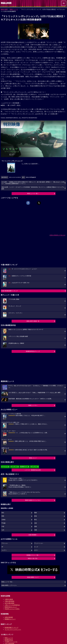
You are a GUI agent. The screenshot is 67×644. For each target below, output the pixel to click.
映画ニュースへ (33, 405)
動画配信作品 (9, 640)
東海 (35, 516)
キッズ (36, 547)
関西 (3, 516)
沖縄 (35, 530)
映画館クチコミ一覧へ (33, 555)
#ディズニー (34, 467)
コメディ (4, 550)
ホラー (36, 550)
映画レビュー (33, 458)
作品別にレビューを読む (12, 609)
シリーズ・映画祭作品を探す (33, 470)
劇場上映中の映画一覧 (33, 321)
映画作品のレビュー (11, 607)
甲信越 (3, 523)
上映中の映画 (9, 599)
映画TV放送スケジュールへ (33, 500)
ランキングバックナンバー (13, 630)
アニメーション (39, 543)
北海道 (3, 520)
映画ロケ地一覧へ (33, 558)
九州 (3, 530)
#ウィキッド (14, 467)
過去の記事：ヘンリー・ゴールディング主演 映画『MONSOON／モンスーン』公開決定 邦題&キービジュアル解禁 (33, 188)
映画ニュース (14, 9)
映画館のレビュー (10, 619)
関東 (35, 513)
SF (2, 547)
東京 (3, 513)
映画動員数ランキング (12, 628)
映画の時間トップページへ (9, 585)
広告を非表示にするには (57, 235)
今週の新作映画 (9, 601)
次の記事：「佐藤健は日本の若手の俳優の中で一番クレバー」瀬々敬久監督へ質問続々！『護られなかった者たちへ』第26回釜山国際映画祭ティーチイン (33, 183)
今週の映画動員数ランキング (9, 291)
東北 (35, 520)
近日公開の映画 (9, 603)
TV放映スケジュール (11, 642)
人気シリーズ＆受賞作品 (12, 605)
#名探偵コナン (24, 467)
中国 (3, 527)
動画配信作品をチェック (33, 351)
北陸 (35, 523)
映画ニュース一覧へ (33, 194)
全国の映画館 (9, 617)
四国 (35, 527)
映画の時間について (33, 577)
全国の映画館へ (33, 535)
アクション (5, 543)
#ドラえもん (5, 467)
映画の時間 (4, 9)
